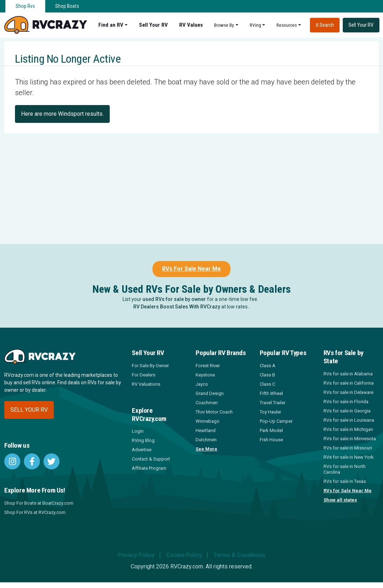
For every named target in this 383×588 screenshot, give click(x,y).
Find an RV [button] (111, 25)
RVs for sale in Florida (346, 402)
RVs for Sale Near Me (348, 491)
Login (138, 431)
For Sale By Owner (150, 366)
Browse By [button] (224, 25)
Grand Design (210, 393)
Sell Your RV (153, 25)
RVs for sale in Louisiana (349, 420)
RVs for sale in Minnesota (350, 439)
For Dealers (144, 375)
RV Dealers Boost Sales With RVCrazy (177, 307)
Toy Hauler (270, 412)
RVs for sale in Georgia (347, 411)
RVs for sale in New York (349, 457)
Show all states (340, 500)
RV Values (191, 25)
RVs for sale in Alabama (348, 374)
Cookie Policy (184, 555)
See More (206, 449)
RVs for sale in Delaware (348, 392)
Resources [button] (287, 25)
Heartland (206, 430)
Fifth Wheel (271, 393)
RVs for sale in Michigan (348, 429)
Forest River (208, 366)
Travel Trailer (273, 403)
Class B (267, 375)
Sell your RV (29, 410)
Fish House (271, 440)
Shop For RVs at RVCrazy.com (35, 512)
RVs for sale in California (349, 383)
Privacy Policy (136, 555)
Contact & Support (151, 459)
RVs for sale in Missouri (348, 448)
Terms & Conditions (239, 555)
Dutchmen (206, 440)
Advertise (142, 450)
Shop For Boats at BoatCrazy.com (39, 503)
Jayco (202, 384)
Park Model (271, 430)
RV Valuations (146, 384)
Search (325, 25)
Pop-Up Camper (276, 421)
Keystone (205, 375)
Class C (267, 384)
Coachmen (207, 403)
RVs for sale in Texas (345, 481)
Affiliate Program (149, 468)
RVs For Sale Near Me (191, 269)
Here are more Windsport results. (62, 114)
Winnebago (208, 421)
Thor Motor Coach (214, 412)
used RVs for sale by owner (174, 299)
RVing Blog (143, 440)
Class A (268, 366)
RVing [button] (255, 25)
